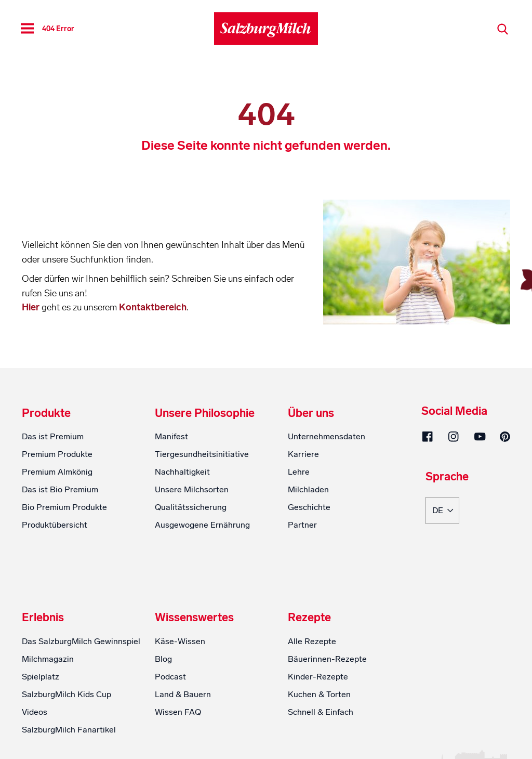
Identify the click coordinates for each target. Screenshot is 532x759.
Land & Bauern (183, 694)
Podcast (170, 677)
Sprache (447, 477)
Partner (302, 525)
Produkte (46, 413)
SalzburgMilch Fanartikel (69, 730)
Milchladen (308, 489)
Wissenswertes (194, 618)
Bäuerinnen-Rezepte (327, 659)
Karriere (303, 454)
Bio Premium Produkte (64, 507)
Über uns (311, 413)
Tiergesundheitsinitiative (202, 454)
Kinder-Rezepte (318, 677)
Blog (163, 659)
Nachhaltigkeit (182, 472)
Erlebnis (43, 618)
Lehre (299, 472)
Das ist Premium (53, 436)
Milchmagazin (48, 659)
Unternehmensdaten (327, 436)
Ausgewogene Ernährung (202, 525)
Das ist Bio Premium (60, 489)
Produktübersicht (55, 525)
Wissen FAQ (178, 712)
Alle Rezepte (312, 641)
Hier (32, 307)
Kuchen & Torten (319, 694)
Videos (35, 712)
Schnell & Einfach (321, 712)
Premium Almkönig (57, 472)
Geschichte (309, 507)
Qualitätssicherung (191, 507)
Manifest (171, 436)
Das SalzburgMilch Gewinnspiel (81, 641)
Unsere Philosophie (205, 413)
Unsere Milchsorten (192, 489)
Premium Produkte (57, 454)
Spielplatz (41, 677)
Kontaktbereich (153, 307)
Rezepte (309, 618)
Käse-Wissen (180, 641)
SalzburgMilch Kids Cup (66, 694)
